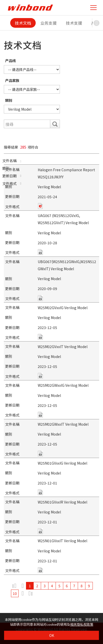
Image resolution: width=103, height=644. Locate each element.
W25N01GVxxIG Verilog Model (62, 463)
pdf (40, 206)
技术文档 (23, 23)
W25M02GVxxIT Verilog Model (63, 347)
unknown (40, 337)
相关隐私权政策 (82, 624)
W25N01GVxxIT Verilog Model (62, 541)
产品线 (10, 61)
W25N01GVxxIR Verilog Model (62, 502)
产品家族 (12, 80)
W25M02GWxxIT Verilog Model (63, 424)
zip (40, 252)
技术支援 (74, 23)
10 (15, 593)
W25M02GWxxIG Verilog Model (63, 385)
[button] (97, 23)
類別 (9, 100)
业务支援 (48, 23)
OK (52, 635)
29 (30, 593)
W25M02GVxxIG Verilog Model (63, 308)
